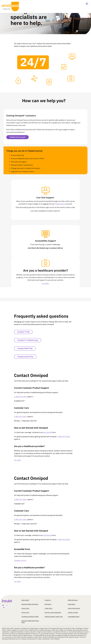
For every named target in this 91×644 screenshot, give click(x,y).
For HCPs (45, 284)
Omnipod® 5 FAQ (23, 332)
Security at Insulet (73, 612)
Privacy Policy (25, 608)
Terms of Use (25, 612)
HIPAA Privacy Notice (74, 608)
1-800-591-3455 (20, 397)
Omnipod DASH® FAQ (25, 348)
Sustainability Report (74, 617)
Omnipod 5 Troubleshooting (28, 340)
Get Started (47, 432)
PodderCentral (61, 204)
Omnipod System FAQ (25, 357)
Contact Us (48, 600)
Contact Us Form (20, 561)
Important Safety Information (30, 604)
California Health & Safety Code (54, 617)
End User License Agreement (53, 612)
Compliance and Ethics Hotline (30, 617)
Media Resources (73, 600)
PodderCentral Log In (18, 137)
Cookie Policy (48, 608)
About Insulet (25, 600)
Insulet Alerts (72, 604)
